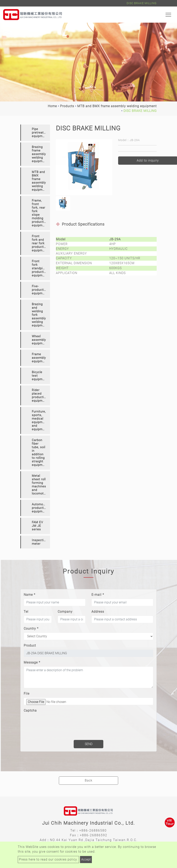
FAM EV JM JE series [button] (37, 526)
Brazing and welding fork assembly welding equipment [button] (40, 315)
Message (32, 662)
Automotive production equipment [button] (40, 508)
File (27, 694)
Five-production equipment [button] (40, 290)
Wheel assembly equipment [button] (40, 340)
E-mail (98, 595)
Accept (86, 859)
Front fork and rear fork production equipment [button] (40, 243)
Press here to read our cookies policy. (48, 859)
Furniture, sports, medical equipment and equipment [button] (40, 420)
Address (98, 612)
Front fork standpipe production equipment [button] (40, 268)
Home (52, 106)
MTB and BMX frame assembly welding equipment (117, 106)
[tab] (35, 133)
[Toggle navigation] (168, 15)
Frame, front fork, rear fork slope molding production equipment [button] (40, 213)
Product (30, 645)
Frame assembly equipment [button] (40, 358)
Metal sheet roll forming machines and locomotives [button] (41, 485)
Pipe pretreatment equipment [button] (41, 133)
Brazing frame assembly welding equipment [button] (40, 154)
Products (67, 106)
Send (89, 744)
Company (65, 612)
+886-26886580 (93, 830)
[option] (84, 167)
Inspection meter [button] (40, 542)
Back (89, 780)
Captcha (30, 710)
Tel (26, 612)
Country (31, 629)
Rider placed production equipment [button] (40, 395)
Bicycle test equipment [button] (40, 376)
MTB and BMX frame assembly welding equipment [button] (40, 181)
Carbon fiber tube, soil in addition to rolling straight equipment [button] (40, 453)
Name (30, 595)
